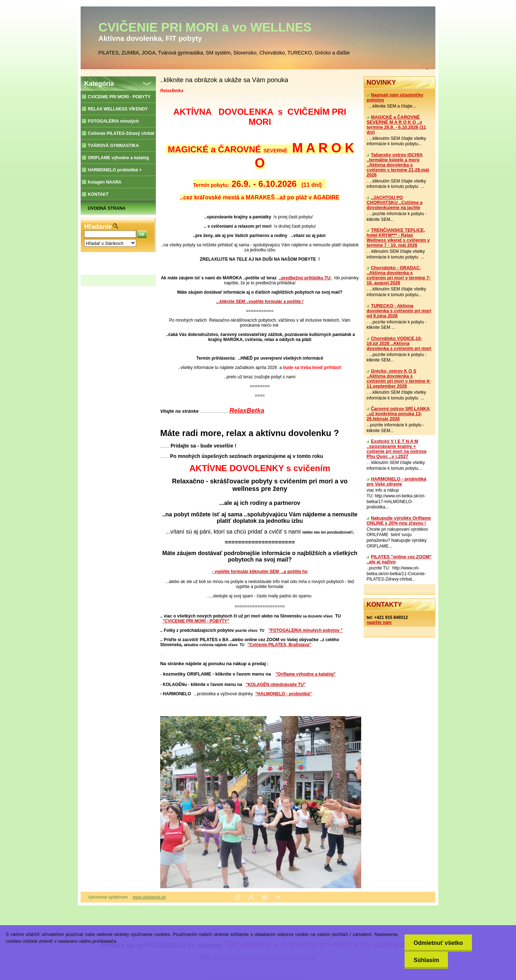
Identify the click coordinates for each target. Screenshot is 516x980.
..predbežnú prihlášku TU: (305, 278)
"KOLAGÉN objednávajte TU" (276, 685)
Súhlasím (426, 960)
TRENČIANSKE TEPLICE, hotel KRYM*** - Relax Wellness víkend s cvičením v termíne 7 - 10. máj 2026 (398, 238)
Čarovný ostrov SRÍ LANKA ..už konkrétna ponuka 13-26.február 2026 (398, 414)
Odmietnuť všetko (438, 943)
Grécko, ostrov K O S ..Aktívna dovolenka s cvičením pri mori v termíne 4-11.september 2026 (398, 379)
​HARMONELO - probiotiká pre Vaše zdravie (396, 482)
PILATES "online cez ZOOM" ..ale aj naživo (399, 559)
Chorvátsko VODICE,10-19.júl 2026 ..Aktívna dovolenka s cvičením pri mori (399, 344)
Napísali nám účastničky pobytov (395, 98)
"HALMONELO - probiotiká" (283, 694)
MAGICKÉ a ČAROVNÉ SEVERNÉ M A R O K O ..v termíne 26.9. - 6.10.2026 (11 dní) (396, 125)
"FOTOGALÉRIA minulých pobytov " (305, 630)
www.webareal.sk (149, 897)
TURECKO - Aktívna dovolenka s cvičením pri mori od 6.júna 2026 (399, 311)
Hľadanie (98, 227)
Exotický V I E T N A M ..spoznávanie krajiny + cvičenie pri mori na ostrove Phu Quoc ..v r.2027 (396, 449)
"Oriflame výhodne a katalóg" (306, 674)
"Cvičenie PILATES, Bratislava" (279, 645)
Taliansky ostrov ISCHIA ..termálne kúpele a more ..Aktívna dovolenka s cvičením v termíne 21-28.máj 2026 (398, 165)
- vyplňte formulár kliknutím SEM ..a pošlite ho (260, 572)
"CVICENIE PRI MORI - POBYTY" (196, 621)
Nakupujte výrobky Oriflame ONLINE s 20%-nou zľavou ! (399, 521)
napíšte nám (379, 622)
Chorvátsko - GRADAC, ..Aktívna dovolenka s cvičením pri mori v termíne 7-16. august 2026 (398, 275)
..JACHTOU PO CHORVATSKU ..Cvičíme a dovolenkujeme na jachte (395, 203)
